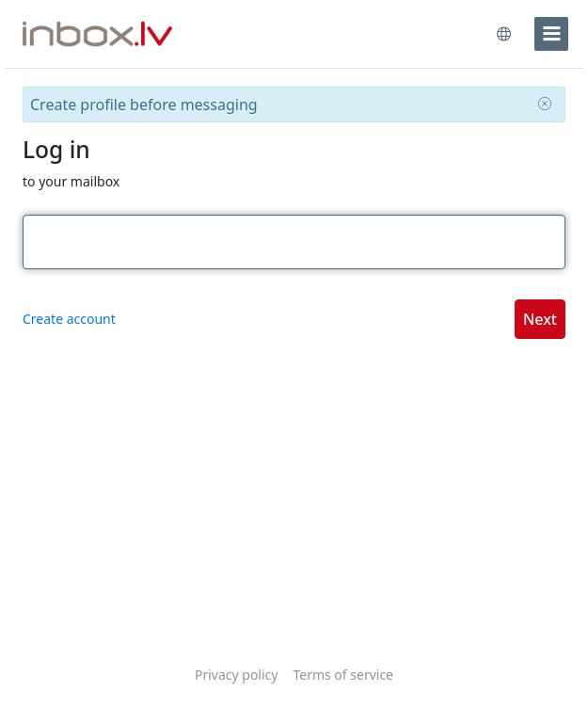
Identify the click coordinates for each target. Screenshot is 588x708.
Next (540, 319)
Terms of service (343, 675)
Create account (69, 319)
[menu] (551, 34)
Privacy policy (237, 675)
